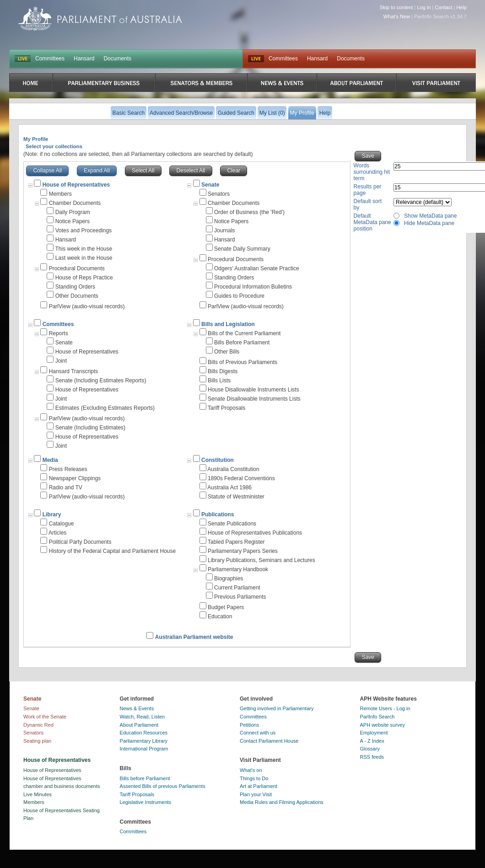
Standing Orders (75, 287)
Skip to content (396, 7)
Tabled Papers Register (236, 542)
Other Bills (227, 352)
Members (60, 194)
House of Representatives (87, 352)
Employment (374, 733)
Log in (424, 7)
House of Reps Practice (84, 278)
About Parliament (139, 725)
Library (52, 514)
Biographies (229, 579)
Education (220, 616)
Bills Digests (223, 371)
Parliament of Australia (100, 19)
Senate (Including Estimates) (90, 428)
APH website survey (383, 725)
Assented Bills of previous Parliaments (163, 786)
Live (256, 59)
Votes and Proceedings (84, 230)
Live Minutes (38, 794)
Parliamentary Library (144, 741)
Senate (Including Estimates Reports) (101, 380)
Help (461, 7)
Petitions (249, 725)
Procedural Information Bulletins (253, 287)
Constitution (218, 460)
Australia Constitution (233, 469)
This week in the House (84, 249)
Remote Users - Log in (385, 708)
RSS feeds (372, 757)
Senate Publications (232, 524)
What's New (397, 16)
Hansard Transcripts (73, 371)
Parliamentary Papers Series (243, 551)
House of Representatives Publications (255, 533)
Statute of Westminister (236, 497)
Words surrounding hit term (372, 172)
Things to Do (254, 778)
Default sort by (368, 204)
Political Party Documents (80, 542)
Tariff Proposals (226, 408)
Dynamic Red (38, 725)
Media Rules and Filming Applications (282, 802)
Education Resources (144, 733)
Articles (57, 533)
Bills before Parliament (145, 778)
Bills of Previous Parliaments (242, 362)
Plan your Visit (256, 794)
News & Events (137, 708)
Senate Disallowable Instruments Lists (254, 399)
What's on (251, 770)
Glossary (370, 749)
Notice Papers (73, 221)
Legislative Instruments (146, 802)
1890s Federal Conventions (241, 478)
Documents (117, 59)
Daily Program (73, 212)
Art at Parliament (259, 786)
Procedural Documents (77, 268)
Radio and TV (66, 488)
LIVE (23, 59)
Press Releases (68, 469)
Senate (210, 185)
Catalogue (62, 524)
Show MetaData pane (430, 216)
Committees (50, 59)
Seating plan (37, 741)
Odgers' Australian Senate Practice (257, 268)
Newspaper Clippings (75, 478)
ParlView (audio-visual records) (87, 306)
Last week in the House (84, 258)
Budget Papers (226, 607)
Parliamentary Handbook (238, 569)
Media (50, 460)
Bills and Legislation (228, 324)
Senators (219, 194)
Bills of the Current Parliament (244, 333)
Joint (61, 361)
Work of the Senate (45, 717)
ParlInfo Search (377, 717)
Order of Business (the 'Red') (249, 212)
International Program (144, 749)
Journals (224, 230)
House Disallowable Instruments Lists (253, 390)
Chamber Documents (75, 203)
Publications (218, 514)
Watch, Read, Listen (143, 717)
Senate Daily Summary (242, 249)
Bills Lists (219, 380)
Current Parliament (237, 588)
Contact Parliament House (269, 741)
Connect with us (258, 733)
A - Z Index (372, 741)
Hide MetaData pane (429, 223)
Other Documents (77, 296)
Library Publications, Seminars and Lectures (261, 560)
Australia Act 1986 (229, 488)
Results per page (368, 190)
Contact (443, 7)
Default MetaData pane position (372, 222)
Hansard (84, 59)
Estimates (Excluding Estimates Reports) (105, 408)
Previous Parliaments (240, 597)
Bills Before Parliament (242, 343)
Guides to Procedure (239, 296)
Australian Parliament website (194, 637)
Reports (59, 333)
